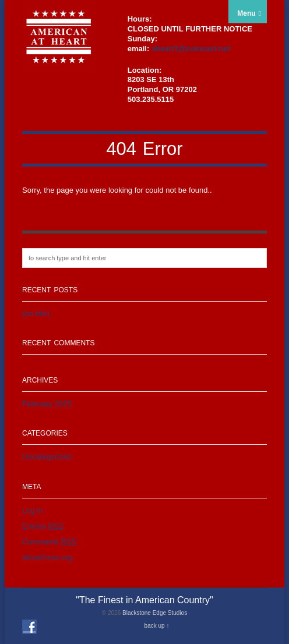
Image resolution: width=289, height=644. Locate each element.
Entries (43, 526)
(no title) (36, 314)
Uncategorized (47, 457)
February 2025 (47, 404)
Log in (32, 510)
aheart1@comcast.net (191, 49)
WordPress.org (47, 558)
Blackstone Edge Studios (155, 613)
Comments (49, 542)
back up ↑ (157, 626)
